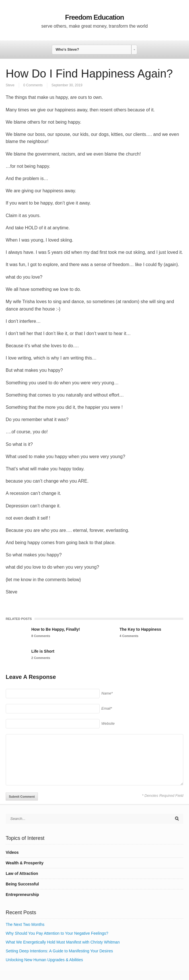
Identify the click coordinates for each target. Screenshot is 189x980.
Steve (10, 85)
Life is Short (43, 651)
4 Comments (129, 636)
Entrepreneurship (22, 895)
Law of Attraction (22, 873)
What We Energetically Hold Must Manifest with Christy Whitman (63, 942)
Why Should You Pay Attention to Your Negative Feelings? (57, 933)
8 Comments (41, 636)
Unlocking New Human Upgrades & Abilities (44, 960)
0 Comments (33, 85)
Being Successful (22, 884)
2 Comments (41, 658)
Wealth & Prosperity (25, 863)
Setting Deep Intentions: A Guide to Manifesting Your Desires (59, 951)
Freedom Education (94, 17)
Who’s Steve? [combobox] (67, 50)
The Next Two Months (25, 924)
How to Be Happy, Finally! (56, 629)
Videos (12, 852)
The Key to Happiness (140, 629)
